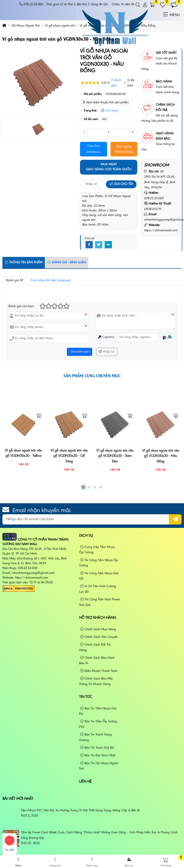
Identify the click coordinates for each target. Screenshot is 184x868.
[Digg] (108, 245)
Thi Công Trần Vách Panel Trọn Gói (99, 602)
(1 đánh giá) (116, 83)
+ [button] (132, 132)
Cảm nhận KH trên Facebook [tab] (50, 281)
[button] (138, 5)
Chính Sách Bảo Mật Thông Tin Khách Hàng (96, 681)
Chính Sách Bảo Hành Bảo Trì (97, 661)
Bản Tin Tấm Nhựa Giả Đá (98, 711)
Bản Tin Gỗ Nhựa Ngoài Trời (99, 766)
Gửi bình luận (79, 352)
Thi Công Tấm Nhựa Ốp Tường (99, 563)
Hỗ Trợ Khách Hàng (98, 618)
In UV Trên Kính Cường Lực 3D (98, 589)
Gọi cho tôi (121, 184)
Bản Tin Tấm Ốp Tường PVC (98, 724)
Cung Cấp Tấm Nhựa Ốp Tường (97, 550)
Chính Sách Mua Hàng (98, 629)
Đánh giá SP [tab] (15, 281)
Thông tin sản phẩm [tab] (24, 263)
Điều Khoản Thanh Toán (99, 671)
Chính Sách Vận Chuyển (99, 637)
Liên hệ (85, 782)
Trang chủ (55, 862)
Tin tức (86, 697)
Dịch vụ (86, 536)
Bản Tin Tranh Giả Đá (97, 748)
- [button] (84, 132)
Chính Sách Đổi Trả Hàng (95, 647)
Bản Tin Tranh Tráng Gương (95, 737)
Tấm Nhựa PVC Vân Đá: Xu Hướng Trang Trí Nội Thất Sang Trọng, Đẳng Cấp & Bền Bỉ (80, 811)
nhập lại (107, 352)
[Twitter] (99, 245)
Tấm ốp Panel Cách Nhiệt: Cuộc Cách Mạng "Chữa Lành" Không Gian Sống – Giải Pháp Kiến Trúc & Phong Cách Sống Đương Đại (99, 835)
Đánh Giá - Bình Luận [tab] (67, 263)
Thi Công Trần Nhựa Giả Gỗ (99, 576)
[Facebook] (89, 245)
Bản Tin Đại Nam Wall (98, 755)
